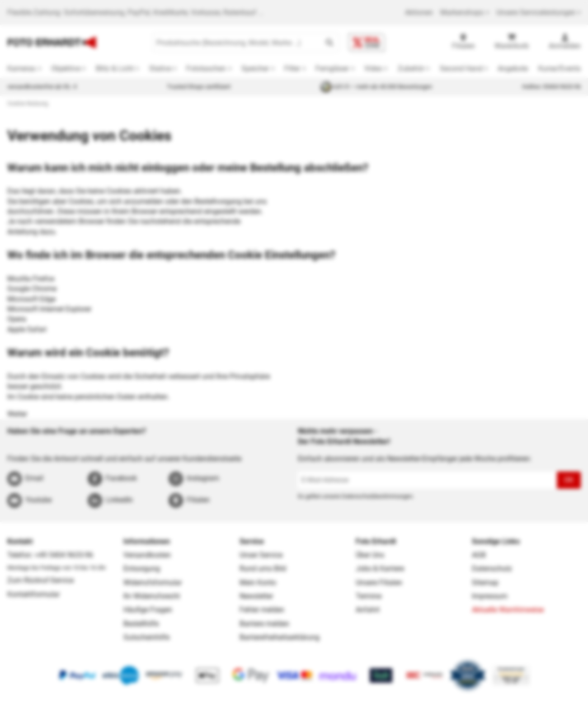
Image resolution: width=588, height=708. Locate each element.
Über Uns (370, 555)
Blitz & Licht (115, 68)
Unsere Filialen (379, 583)
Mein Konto (258, 583)
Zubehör (411, 68)
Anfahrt (368, 610)
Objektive (66, 68)
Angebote (513, 68)
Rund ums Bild (263, 569)
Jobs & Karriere (380, 569)
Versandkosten (147, 555)
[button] (329, 42)
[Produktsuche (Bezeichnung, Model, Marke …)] (236, 42)
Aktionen (419, 12)
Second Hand (461, 68)
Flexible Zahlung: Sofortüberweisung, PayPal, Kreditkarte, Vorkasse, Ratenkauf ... (135, 12)
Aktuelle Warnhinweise (508, 610)
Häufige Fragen (148, 610)
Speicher (255, 68)
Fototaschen (206, 68)
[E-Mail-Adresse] (427, 480)
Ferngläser (332, 68)
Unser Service (261, 555)
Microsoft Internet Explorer (49, 309)
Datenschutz (492, 569)
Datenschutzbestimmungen (377, 496)
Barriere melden (264, 624)
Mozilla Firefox (31, 279)
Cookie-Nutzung (28, 103)
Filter (292, 68)
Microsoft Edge (31, 299)
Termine (369, 596)
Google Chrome (32, 289)
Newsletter (256, 596)
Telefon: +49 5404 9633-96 (50, 555)
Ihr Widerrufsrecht (152, 596)
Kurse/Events (560, 68)
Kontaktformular (33, 594)
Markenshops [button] (464, 12)
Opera (17, 319)
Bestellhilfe (141, 624)
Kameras (21, 68)
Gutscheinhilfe (146, 637)
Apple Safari (27, 329)
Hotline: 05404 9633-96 (551, 87)
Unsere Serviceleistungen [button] (539, 12)
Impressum (490, 596)
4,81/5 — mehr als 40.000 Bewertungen (376, 87)
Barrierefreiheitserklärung (280, 637)
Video (373, 68)
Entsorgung (142, 569)
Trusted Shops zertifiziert (199, 87)
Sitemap (485, 583)
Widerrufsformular (153, 583)
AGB (479, 555)
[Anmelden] (565, 42)
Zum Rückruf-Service (40, 580)
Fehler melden (262, 610)
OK (569, 480)
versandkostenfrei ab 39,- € (42, 87)
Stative (160, 68)
